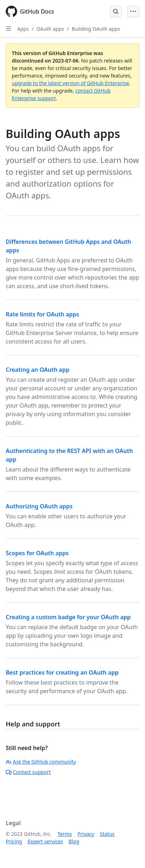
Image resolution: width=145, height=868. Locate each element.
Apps (23, 29)
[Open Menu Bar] (133, 11)
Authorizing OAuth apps (39, 506)
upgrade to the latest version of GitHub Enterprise (70, 83)
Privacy (86, 834)
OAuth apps (50, 29)
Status (107, 834)
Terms (65, 834)
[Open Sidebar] (9, 29)
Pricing (14, 841)
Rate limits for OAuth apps (42, 314)
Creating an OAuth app (37, 370)
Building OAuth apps (96, 29)
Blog (74, 841)
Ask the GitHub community (41, 762)
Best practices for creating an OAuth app (62, 672)
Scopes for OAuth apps (37, 553)
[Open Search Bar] (116, 11)
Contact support (28, 772)
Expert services (45, 841)
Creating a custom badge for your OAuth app (68, 617)
